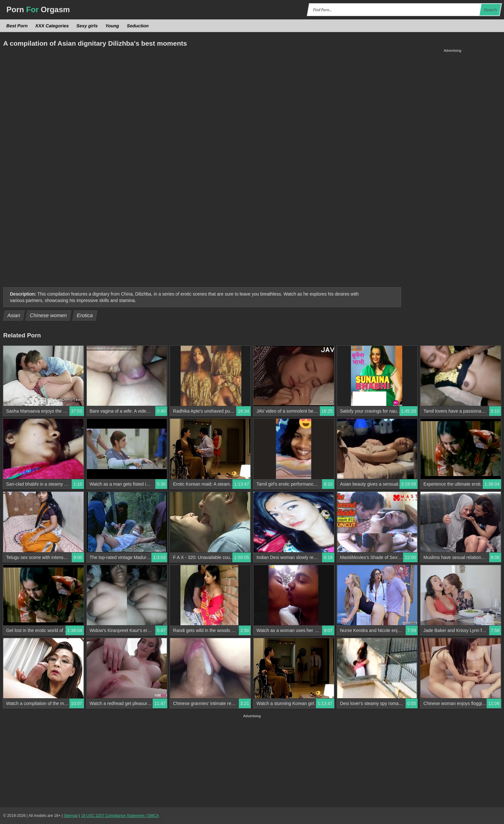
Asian (14, 315)
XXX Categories (52, 26)
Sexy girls (87, 26)
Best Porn (17, 26)
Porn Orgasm (38, 9)
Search (490, 10)
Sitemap (71, 816)
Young (112, 26)
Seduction (138, 26)
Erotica (85, 315)
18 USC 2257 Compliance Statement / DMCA (120, 816)
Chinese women (49, 315)
